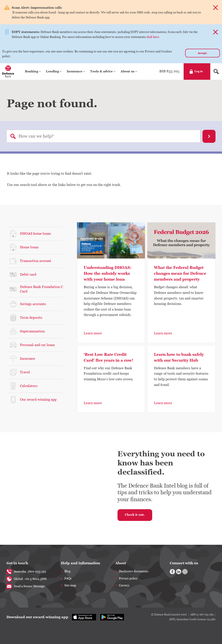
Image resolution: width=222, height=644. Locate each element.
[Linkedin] (179, 572)
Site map (70, 585)
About (121, 563)
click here (153, 37)
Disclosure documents (134, 571)
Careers (124, 585)
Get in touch (17, 563)
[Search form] (216, 72)
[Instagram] (185, 572)
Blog (67, 571)
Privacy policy (128, 579)
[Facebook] (172, 572)
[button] (33, 72)
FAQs (68, 579)
